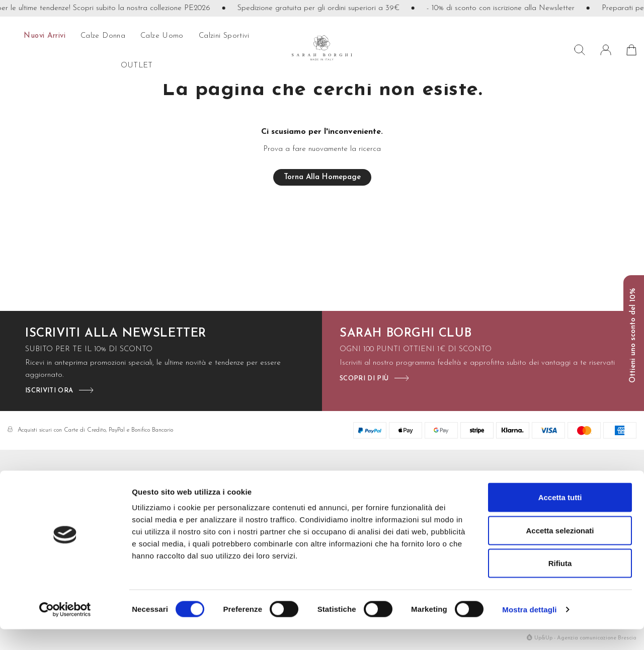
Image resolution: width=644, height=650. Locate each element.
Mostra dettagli (529, 630)
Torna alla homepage (322, 177)
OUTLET (137, 66)
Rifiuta (560, 584)
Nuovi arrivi (45, 36)
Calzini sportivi (224, 36)
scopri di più (364, 379)
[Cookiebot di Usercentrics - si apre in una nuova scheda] (65, 630)
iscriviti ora (49, 391)
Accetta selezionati (560, 551)
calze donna (103, 36)
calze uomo (162, 36)
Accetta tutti (560, 518)
